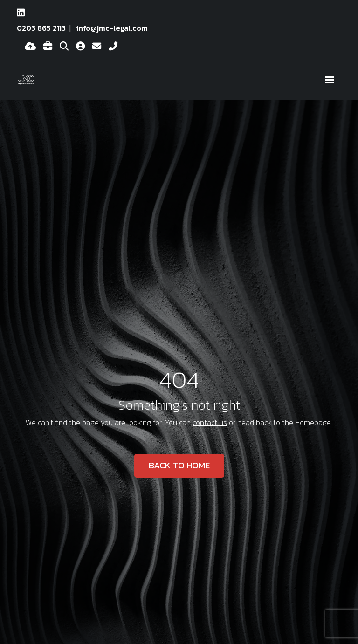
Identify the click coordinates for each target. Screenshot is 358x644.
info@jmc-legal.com (112, 28)
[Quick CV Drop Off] (30, 47)
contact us (210, 422)
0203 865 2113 (41, 28)
